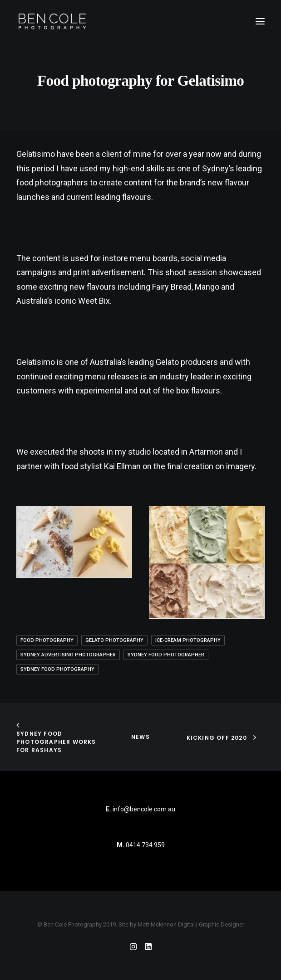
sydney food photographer (166, 655)
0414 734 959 (145, 845)
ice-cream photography (188, 640)
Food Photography (47, 640)
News (140, 737)
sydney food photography (57, 669)
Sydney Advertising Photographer (68, 655)
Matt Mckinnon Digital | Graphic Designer (191, 924)
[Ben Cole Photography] (52, 21)
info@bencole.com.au (140, 809)
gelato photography (114, 640)
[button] (260, 21)
